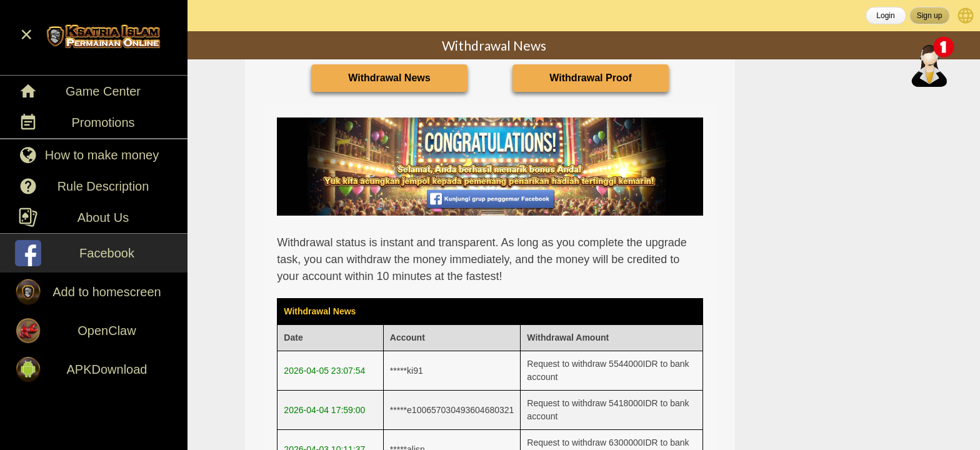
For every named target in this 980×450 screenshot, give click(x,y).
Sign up (930, 16)
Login (885, 16)
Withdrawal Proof (590, 78)
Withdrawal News (389, 78)
